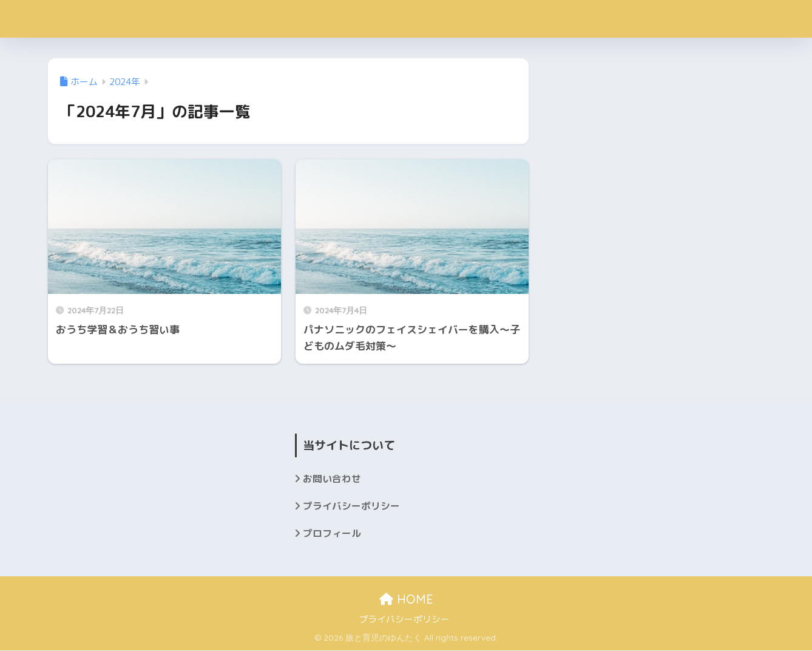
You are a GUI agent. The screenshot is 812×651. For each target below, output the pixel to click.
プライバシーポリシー (351, 506)
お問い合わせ (332, 479)
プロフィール (332, 534)
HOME (406, 600)
